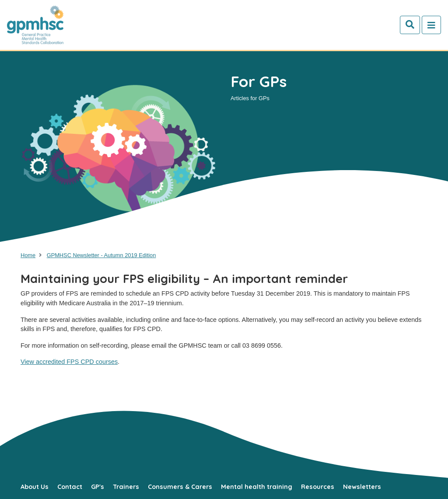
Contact (70, 487)
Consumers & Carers (180, 487)
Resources (318, 487)
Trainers (126, 487)
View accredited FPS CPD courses (69, 362)
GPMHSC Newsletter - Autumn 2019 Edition (101, 255)
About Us (35, 487)
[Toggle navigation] (431, 25)
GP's (98, 487)
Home (28, 255)
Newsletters (362, 487)
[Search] (410, 25)
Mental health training (257, 487)
